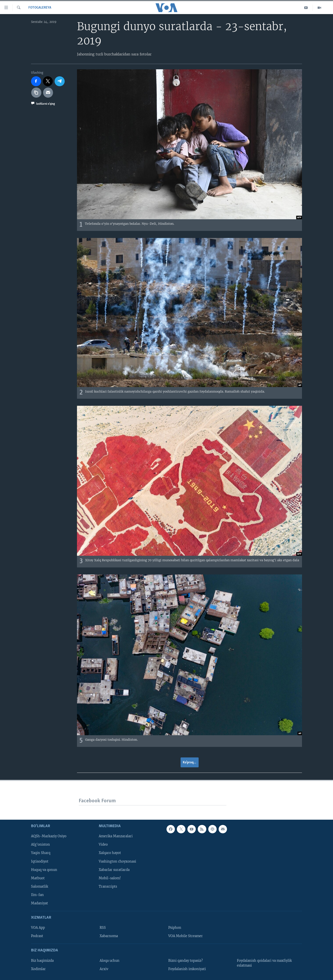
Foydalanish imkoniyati (187, 969)
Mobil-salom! (110, 878)
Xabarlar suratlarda (114, 870)
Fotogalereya (40, 8)
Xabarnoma (109, 936)
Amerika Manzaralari (116, 836)
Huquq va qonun (44, 870)
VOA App (38, 928)
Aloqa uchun (110, 961)
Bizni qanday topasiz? (186, 961)
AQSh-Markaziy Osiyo (49, 836)
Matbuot (38, 878)
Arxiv (104, 969)
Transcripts (108, 887)
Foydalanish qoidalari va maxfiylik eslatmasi (264, 963)
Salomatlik (40, 887)
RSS (103, 928)
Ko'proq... (189, 762)
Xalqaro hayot (110, 853)
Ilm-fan (37, 895)
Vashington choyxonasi (117, 861)
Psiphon (175, 928)
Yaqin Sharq (41, 853)
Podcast (37, 936)
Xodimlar (38, 969)
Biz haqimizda (42, 961)
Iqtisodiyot (40, 861)
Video (103, 845)
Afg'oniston (40, 845)
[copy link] (36, 93)
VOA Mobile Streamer (186, 936)
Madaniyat (39, 903)
